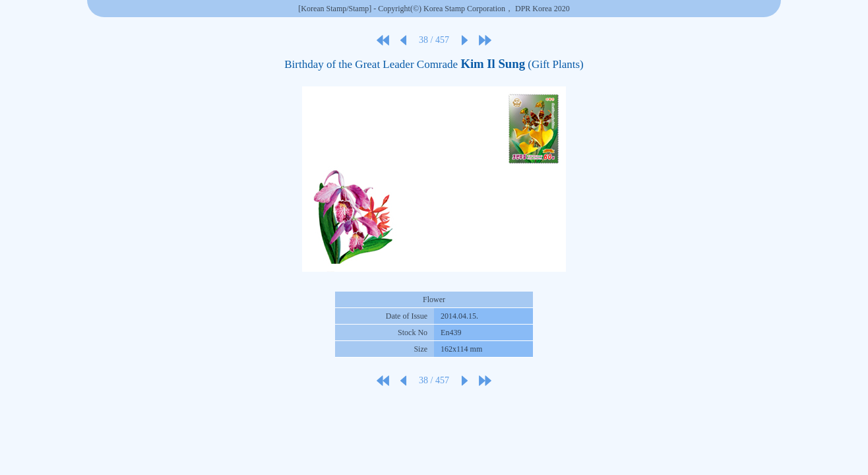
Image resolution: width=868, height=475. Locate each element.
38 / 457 (434, 40)
